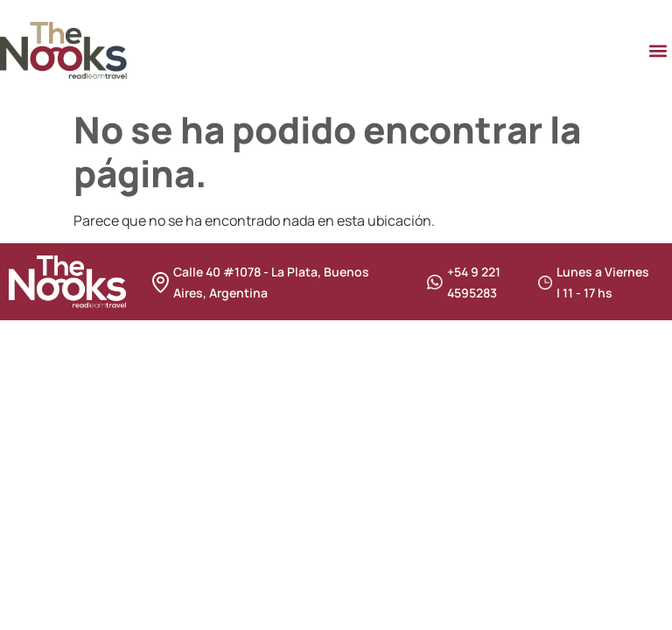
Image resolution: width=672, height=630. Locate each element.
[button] (658, 50)
